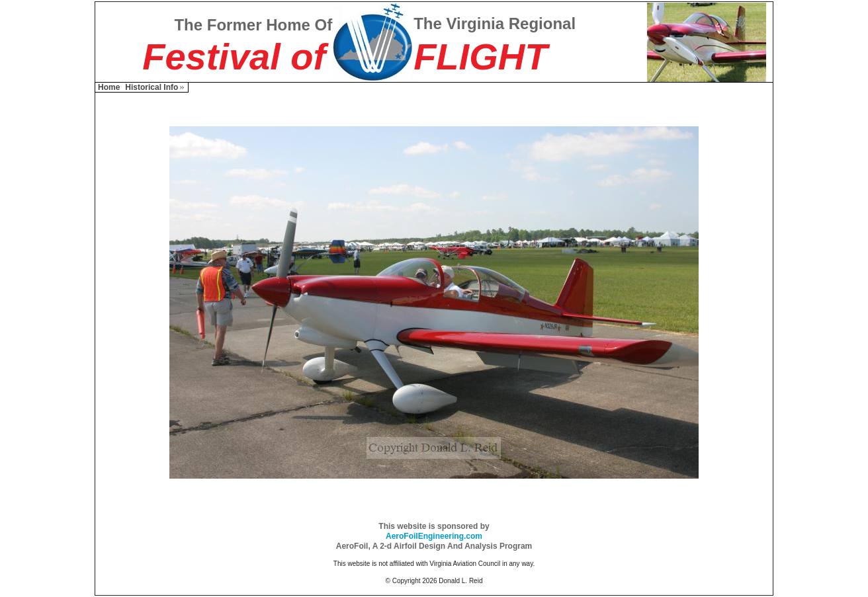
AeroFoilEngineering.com (434, 536)
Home (109, 87)
